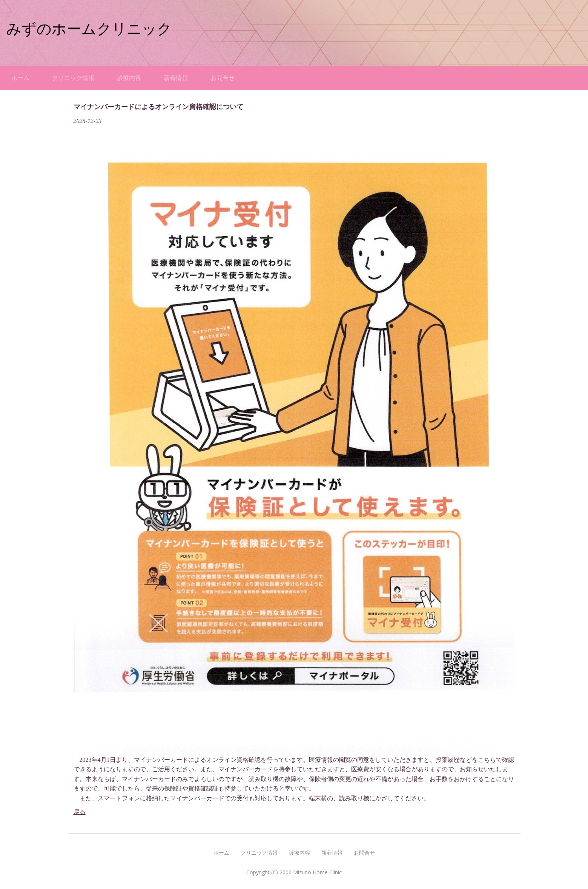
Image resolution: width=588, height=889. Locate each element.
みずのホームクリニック (89, 29)
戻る (80, 812)
